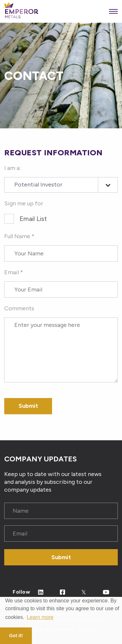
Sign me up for (24, 203)
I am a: (13, 168)
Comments (19, 308)
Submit (61, 557)
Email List (33, 219)
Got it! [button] (16, 636)
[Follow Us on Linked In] (41, 592)
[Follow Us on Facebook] (63, 592)
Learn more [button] (40, 617)
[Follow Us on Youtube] (106, 592)
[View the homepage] (21, 12)
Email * (14, 272)
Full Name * (19, 236)
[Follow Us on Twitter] (84, 592)
